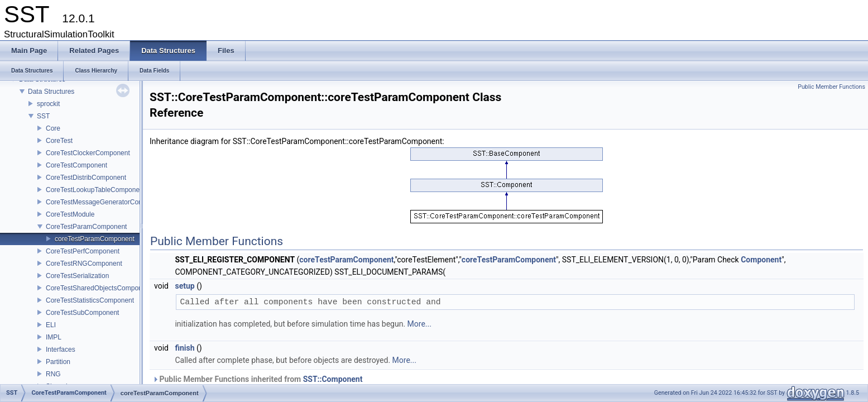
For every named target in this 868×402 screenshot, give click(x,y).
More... (419, 324)
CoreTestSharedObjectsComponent (99, 288)
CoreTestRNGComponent (84, 264)
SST (43, 116)
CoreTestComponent (76, 165)
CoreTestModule (70, 214)
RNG (53, 374)
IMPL (54, 337)
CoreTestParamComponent (86, 227)
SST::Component (333, 379)
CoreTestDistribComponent (86, 178)
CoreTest (59, 141)
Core (53, 128)
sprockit (48, 104)
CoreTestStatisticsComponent (90, 300)
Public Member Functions (831, 87)
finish (184, 348)
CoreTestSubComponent (82, 313)
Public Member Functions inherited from (257, 379)
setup (184, 286)
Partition (58, 362)
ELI (51, 325)
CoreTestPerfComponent (83, 251)
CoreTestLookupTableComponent (95, 190)
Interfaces (61, 350)
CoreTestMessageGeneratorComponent (105, 202)
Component (761, 260)
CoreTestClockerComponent (88, 153)
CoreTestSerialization (77, 276)
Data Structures (51, 92)
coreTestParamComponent (95, 239)
